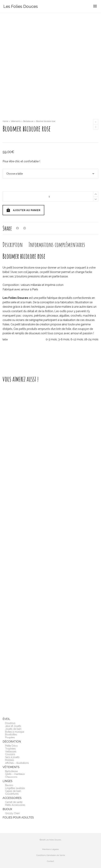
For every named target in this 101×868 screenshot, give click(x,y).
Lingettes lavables (15, 788)
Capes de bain (13, 791)
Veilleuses (11, 752)
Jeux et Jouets (13, 726)
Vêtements (16, 121)
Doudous (10, 723)
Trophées (10, 749)
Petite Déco (11, 746)
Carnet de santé (14, 802)
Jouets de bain (13, 729)
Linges (8, 781)
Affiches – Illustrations (17, 763)
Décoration (12, 742)
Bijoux (7, 809)
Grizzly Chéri (12, 813)
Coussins (10, 754)
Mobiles (10, 760)
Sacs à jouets (12, 757)
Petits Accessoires (15, 805)
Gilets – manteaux (15, 774)
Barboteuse (28, 121)
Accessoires (12, 798)
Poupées (10, 737)
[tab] (13, 244)
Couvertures (12, 794)
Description (13, 244)
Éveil (6, 719)
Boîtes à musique (15, 732)
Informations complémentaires (57, 244)
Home (5, 121)
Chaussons (11, 777)
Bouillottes (11, 735)
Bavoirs (9, 785)
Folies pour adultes (18, 818)
